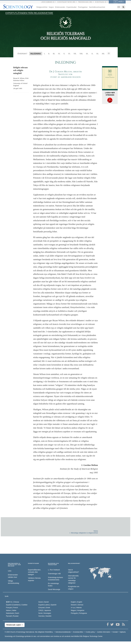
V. (64, 54)
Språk (7, 596)
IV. (59, 54)
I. (45, 54)
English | (77, 602)
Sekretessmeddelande (63, 632)
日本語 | (45, 610)
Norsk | (45, 613)
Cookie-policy (90, 632)
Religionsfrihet (42, 7)
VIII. (81, 54)
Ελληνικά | (44, 608)
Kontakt (115, 632)
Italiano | (11, 610)
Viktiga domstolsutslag (13, 582)
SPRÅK (118, 2)
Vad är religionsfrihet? (73, 571)
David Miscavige (54, 589)
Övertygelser (83, 7)
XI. (97, 54)
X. (92, 54)
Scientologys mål (54, 574)
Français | (12, 608)
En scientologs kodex (53, 585)
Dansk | (44, 602)
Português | (79, 613)
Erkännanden (60, 7)
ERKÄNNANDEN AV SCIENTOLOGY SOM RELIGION (14, 565)
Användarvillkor (78, 632)
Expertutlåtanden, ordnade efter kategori (35, 572)
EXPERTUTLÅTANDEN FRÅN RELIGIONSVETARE (29, 13)
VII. (75, 54)
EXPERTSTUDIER (34, 563)
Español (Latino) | (47, 605)
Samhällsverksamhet (97, 7)
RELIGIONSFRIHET (74, 563)
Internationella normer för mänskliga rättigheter (73, 579)
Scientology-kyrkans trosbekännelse (55, 579)
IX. (87, 54)
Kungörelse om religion (74, 588)
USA (10, 571)
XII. (103, 54)
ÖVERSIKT (22, 54)
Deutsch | (77, 605)
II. (49, 54)
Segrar (51, 7)
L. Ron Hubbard (54, 570)
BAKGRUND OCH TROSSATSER (53, 564)
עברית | (76, 608)
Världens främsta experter (34, 579)
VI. (69, 54)
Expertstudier (72, 7)
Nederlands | (13, 613)
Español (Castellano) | (17, 605)
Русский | (12, 616)
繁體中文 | (13, 602)
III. (54, 54)
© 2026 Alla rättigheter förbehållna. (29, 632)
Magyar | (78, 610)
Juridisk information (104, 632)
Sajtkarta (122, 632)
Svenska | (45, 616)
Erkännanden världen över (13, 576)
